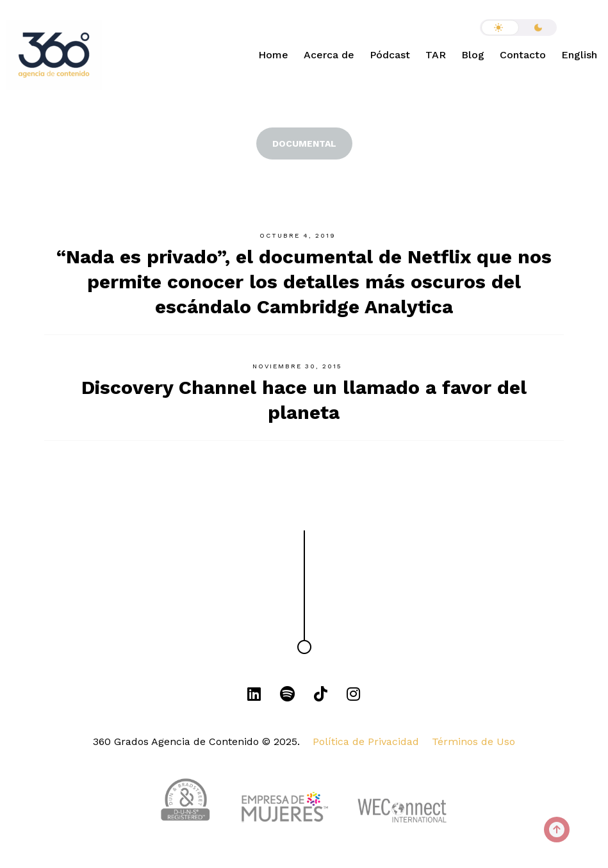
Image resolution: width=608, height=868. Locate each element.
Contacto (523, 55)
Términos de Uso (473, 741)
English (579, 55)
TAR (436, 55)
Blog (473, 55)
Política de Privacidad (366, 741)
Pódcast (390, 55)
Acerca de (329, 55)
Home (273, 55)
